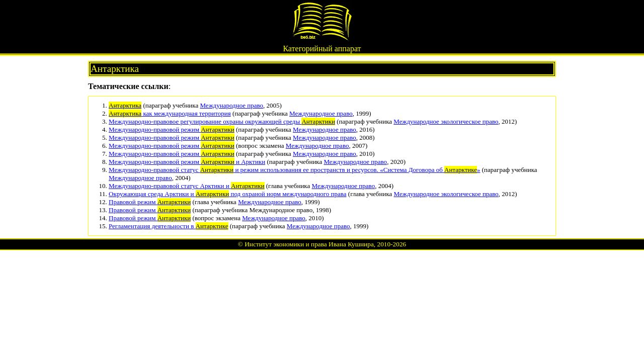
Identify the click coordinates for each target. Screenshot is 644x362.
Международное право (231, 105)
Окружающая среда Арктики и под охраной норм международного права (228, 194)
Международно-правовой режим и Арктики (187, 162)
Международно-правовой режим (172, 129)
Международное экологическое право (446, 121)
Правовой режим (150, 202)
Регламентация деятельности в (169, 226)
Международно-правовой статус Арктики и (187, 186)
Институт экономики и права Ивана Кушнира (309, 244)
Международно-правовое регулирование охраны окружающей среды (222, 121)
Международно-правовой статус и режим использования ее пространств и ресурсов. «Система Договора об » (295, 170)
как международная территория (170, 113)
